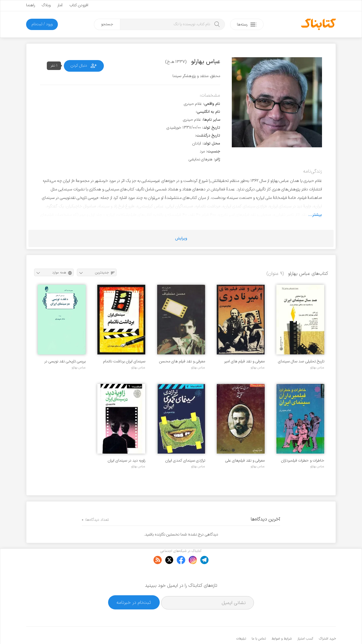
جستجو (107, 24)
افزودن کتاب (79, 5)
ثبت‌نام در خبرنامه (134, 585)
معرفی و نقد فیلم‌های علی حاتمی (245, 461)
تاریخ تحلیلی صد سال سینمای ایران (301, 361)
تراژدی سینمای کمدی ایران (185, 461)
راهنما (30, 5)
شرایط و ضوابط (282, 621)
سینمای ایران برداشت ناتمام (124, 361)
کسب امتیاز (305, 621)
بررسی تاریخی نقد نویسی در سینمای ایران (65, 361)
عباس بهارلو (317, 367)
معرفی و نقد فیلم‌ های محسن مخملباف (182, 361)
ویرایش (181, 238)
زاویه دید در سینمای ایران (127, 461)
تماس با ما (259, 621)
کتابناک (306, 630)
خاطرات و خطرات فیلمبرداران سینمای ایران (303, 461)
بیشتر (317, 215)
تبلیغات (241, 621)
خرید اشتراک (327, 621)
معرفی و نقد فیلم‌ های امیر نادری (244, 361)
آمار (60, 5)
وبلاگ (46, 5)
